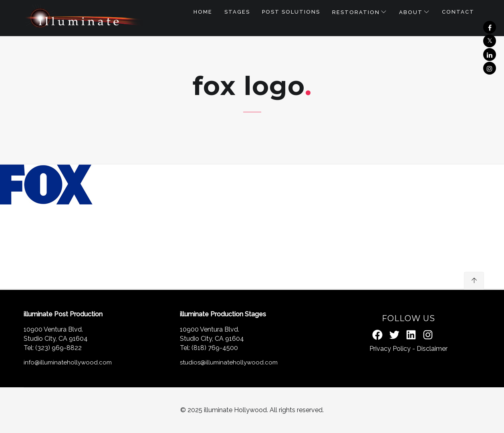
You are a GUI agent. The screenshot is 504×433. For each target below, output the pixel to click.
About (411, 12)
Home (203, 12)
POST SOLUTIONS (291, 12)
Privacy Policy (390, 349)
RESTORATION (356, 12)
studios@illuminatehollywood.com (229, 362)
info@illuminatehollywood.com (68, 362)
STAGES (237, 12)
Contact (458, 12)
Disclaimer (432, 349)
